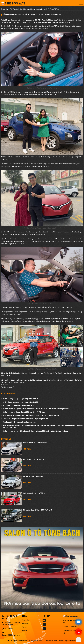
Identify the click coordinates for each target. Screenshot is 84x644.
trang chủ (5, 9)
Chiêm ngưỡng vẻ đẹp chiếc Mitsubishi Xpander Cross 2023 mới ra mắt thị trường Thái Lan (35, 431)
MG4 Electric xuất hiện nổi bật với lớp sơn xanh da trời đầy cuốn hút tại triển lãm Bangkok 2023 (36, 409)
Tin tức (25, 627)
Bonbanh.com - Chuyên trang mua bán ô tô (62, 641)
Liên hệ (25, 630)
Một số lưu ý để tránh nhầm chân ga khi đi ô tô (19, 405)
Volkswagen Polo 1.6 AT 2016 (34, 493)
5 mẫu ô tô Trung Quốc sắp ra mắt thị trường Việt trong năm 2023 (26, 419)
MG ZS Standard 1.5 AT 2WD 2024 (35, 443)
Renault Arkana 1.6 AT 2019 (33, 476)
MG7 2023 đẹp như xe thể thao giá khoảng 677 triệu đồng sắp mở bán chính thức (31, 415)
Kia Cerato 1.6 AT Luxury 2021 (34, 460)
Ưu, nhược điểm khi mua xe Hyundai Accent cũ (19, 422)
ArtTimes (10, 387)
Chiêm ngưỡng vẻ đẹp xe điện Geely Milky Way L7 (20, 399)
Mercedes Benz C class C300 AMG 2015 (38, 510)
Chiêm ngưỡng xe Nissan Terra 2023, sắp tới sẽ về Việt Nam (24, 412)
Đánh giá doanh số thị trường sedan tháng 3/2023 (20, 402)
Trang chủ (26, 620)
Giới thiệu (25, 623)
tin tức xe (14, 9)
